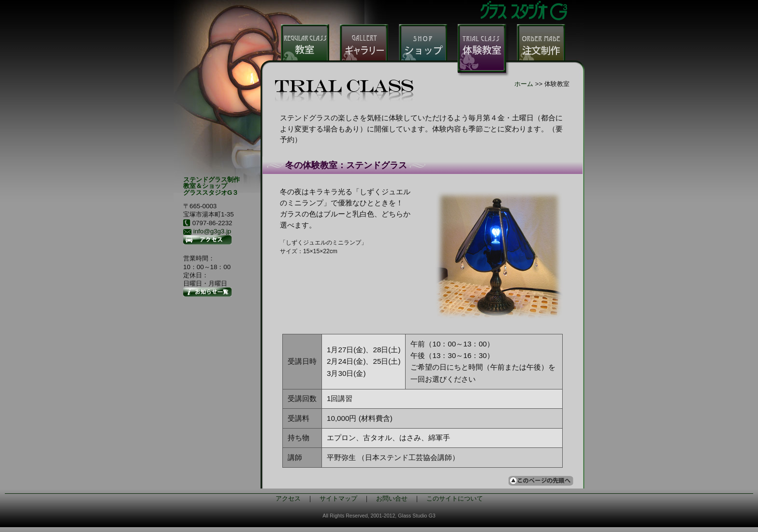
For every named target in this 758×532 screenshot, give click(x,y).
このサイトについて (455, 498)
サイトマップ (338, 498)
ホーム (524, 84)
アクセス (288, 498)
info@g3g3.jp (212, 231)
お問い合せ (392, 498)
